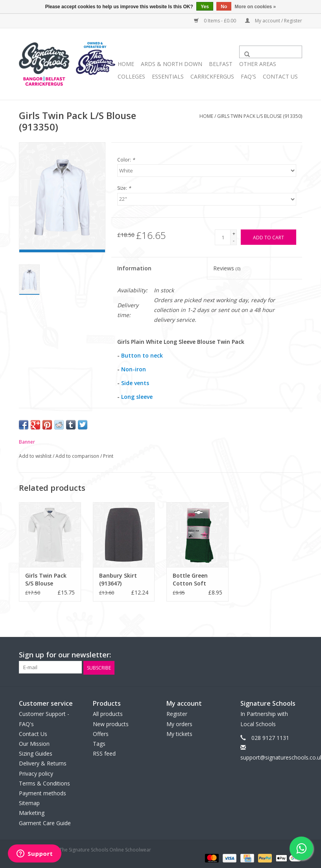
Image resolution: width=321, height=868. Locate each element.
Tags (99, 743)
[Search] (271, 52)
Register (177, 713)
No (224, 7)
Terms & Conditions (44, 783)
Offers (101, 733)
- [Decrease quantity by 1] (234, 241)
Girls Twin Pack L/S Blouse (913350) (260, 116)
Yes (205, 7)
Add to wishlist (36, 456)
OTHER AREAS (258, 64)
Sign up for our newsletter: (65, 655)
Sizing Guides (36, 753)
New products (111, 723)
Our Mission (34, 743)
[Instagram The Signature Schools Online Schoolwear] (296, 655)
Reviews (227, 268)
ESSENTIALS (168, 76)
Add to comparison (78, 456)
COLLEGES (131, 76)
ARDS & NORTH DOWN (172, 64)
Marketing (32, 812)
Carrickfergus (212, 76)
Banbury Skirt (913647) (118, 579)
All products (108, 713)
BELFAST (221, 64)
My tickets (179, 733)
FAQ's (248, 76)
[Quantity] (223, 237)
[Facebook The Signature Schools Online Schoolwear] (267, 655)
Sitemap (29, 802)
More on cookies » (256, 7)
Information (134, 268)
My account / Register (274, 21)
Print (108, 456)
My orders (179, 723)
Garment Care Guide (45, 822)
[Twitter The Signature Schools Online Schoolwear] (282, 655)
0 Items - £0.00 (216, 21)
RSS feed (104, 753)
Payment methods (42, 792)
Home (126, 64)
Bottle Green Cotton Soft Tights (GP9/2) (192, 580)
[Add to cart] (268, 237)
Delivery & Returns (43, 763)
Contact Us (280, 76)
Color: (126, 160)
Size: (124, 188)
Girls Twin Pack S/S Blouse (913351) (46, 580)
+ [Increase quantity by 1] (234, 234)
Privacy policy (36, 773)
